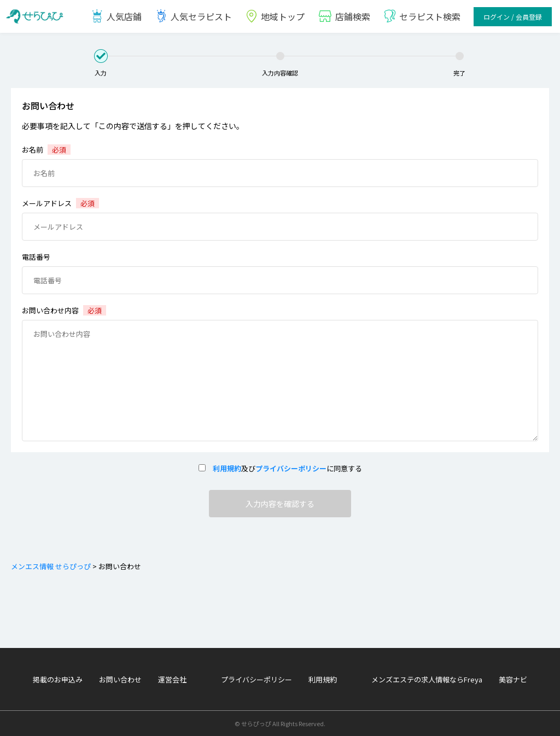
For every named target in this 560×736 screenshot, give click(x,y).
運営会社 (172, 679)
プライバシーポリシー (291, 468)
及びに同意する (280, 468)
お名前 (46, 150)
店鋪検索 (344, 16)
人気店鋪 (116, 16)
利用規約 (223, 468)
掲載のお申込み (58, 679)
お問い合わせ (120, 679)
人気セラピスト (193, 16)
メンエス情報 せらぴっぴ (51, 566)
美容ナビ (513, 679)
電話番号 (36, 257)
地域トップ (275, 16)
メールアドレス (60, 203)
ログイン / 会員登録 (513, 17)
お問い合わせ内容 (64, 310)
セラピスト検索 (422, 16)
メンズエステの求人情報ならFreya (427, 679)
